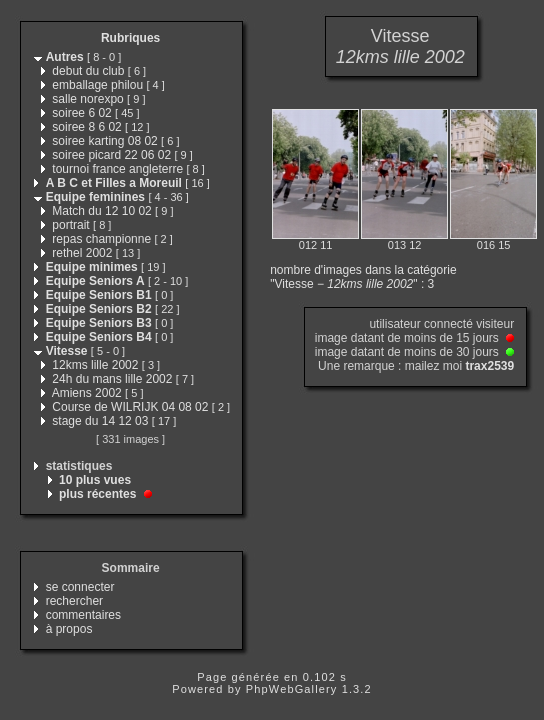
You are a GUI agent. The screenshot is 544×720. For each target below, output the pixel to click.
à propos (69, 629)
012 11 (316, 245)
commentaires (83, 615)
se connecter (80, 587)
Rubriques (130, 38)
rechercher (74, 601)
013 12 (405, 245)
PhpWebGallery (292, 689)
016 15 (494, 245)
